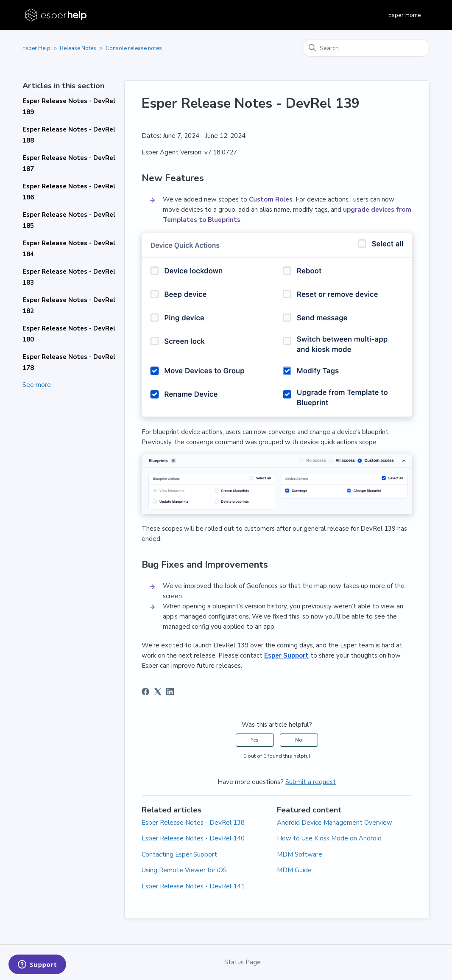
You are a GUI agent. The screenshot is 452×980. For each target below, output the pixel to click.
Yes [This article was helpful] (255, 740)
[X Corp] (158, 692)
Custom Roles (271, 199)
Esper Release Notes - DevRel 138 (193, 823)
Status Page (243, 962)
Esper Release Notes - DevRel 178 (69, 362)
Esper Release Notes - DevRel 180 (69, 334)
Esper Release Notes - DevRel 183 (69, 277)
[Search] (366, 48)
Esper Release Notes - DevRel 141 (193, 886)
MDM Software (300, 854)
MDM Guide (294, 870)
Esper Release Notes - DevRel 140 (193, 838)
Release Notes (78, 48)
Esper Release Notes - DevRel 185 (69, 220)
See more (37, 385)
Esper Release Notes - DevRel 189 (69, 106)
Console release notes (134, 48)
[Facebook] (145, 692)
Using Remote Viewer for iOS (184, 870)
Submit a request (311, 782)
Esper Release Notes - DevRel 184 (69, 249)
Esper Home (405, 15)
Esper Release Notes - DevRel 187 (69, 163)
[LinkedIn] (170, 692)
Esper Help (36, 48)
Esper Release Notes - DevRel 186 (69, 192)
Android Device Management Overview (335, 823)
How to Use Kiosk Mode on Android (329, 838)
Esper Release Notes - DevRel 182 (69, 305)
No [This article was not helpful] (299, 740)
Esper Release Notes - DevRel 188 (69, 135)
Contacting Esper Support (179, 854)
